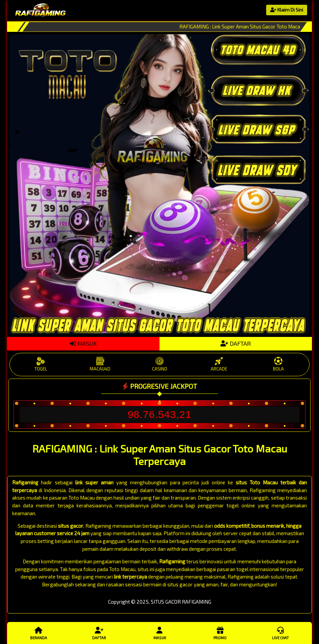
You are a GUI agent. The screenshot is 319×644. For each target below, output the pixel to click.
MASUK (83, 343)
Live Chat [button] (280, 633)
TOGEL (41, 364)
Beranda (39, 633)
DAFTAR (236, 343)
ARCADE (219, 364)
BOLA (278, 364)
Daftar (99, 633)
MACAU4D (100, 364)
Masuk (159, 633)
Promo (220, 633)
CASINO (159, 364)
